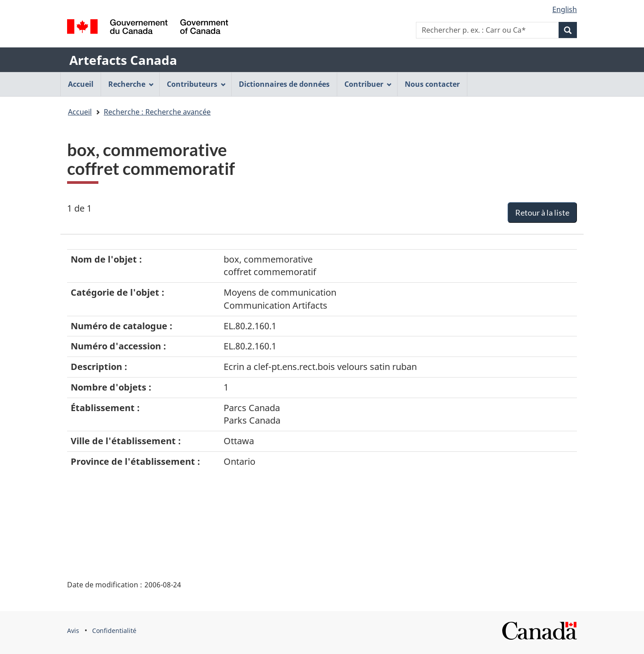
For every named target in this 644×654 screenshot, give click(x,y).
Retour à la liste (542, 212)
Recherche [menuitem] (131, 84)
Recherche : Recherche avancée (157, 112)
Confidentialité (114, 631)
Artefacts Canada (123, 60)
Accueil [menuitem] (81, 84)
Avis (73, 631)
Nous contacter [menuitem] (432, 84)
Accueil (80, 112)
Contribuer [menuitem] (368, 84)
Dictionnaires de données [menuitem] (284, 84)
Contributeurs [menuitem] (196, 84)
